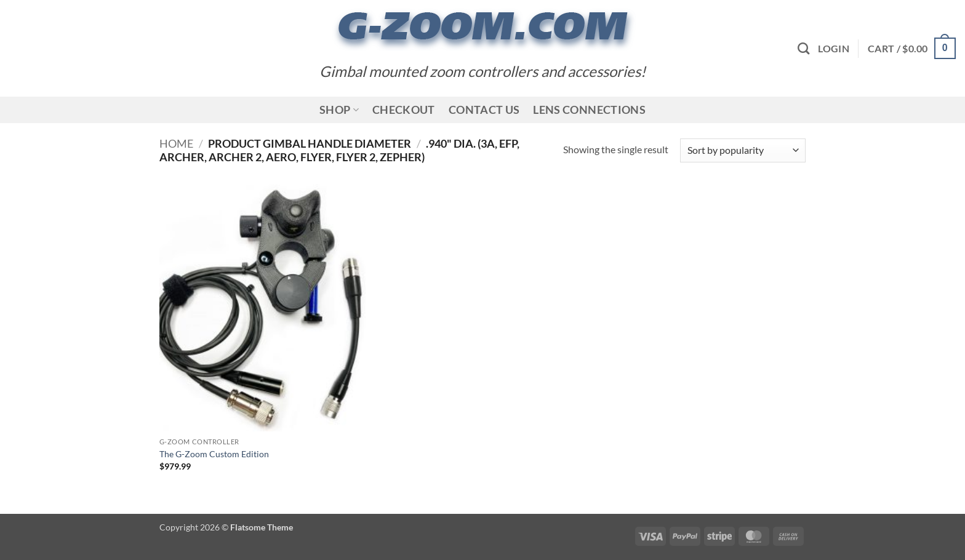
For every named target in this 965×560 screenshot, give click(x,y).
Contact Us (484, 110)
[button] (834, 49)
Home (176, 143)
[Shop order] (743, 150)
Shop (339, 110)
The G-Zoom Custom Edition (214, 454)
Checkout (404, 110)
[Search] (803, 48)
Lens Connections (589, 110)
